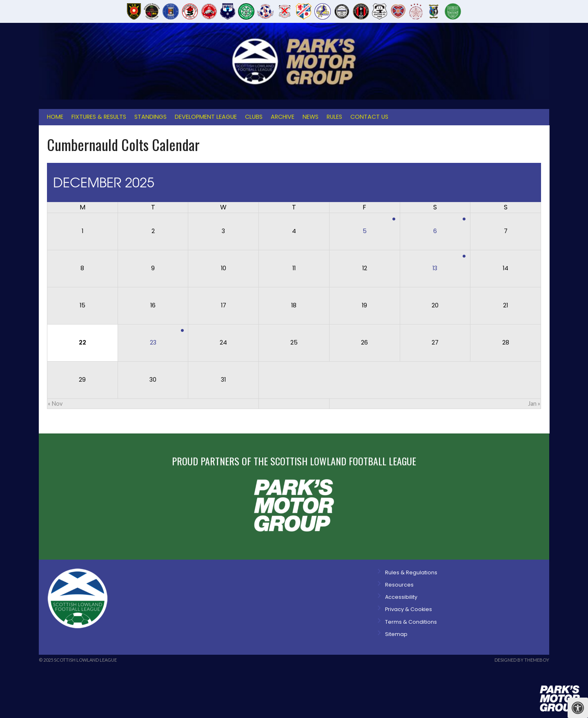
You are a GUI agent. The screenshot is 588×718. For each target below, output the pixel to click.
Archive (283, 117)
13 (435, 268)
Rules (334, 117)
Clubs (254, 117)
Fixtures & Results (99, 117)
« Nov (55, 403)
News (311, 117)
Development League (206, 117)
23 (153, 342)
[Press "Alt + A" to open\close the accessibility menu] (578, 708)
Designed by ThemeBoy (522, 660)
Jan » (534, 403)
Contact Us (369, 117)
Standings (150, 117)
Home (55, 117)
